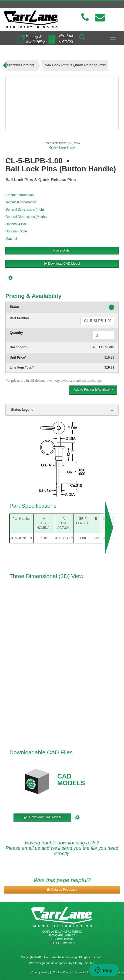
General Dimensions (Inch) (25, 210)
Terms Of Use (83, 972)
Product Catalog (66, 38)
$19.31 (109, 358)
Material (11, 239)
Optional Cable (16, 231)
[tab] (62, 410)
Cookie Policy (62, 972)
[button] (62, 890)
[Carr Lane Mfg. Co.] (31, 19)
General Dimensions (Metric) (26, 217)
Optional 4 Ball (16, 224)
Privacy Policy (40, 972)
